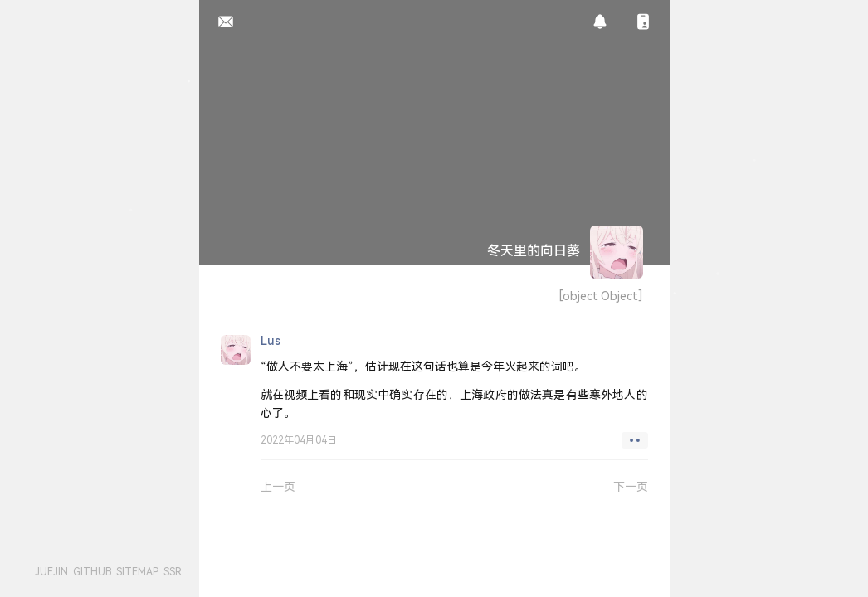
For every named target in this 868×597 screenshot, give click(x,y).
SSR (173, 572)
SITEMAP (137, 572)
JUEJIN (51, 572)
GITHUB (92, 572)
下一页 (631, 486)
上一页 (278, 486)
